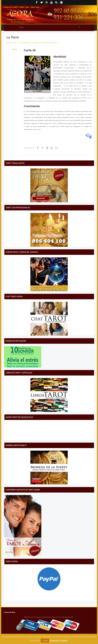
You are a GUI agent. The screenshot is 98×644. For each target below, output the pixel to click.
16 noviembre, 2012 (49, 43)
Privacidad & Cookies (58, 640)
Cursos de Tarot (10, 612)
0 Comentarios (24, 43)
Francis (13, 43)
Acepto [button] (45, 641)
